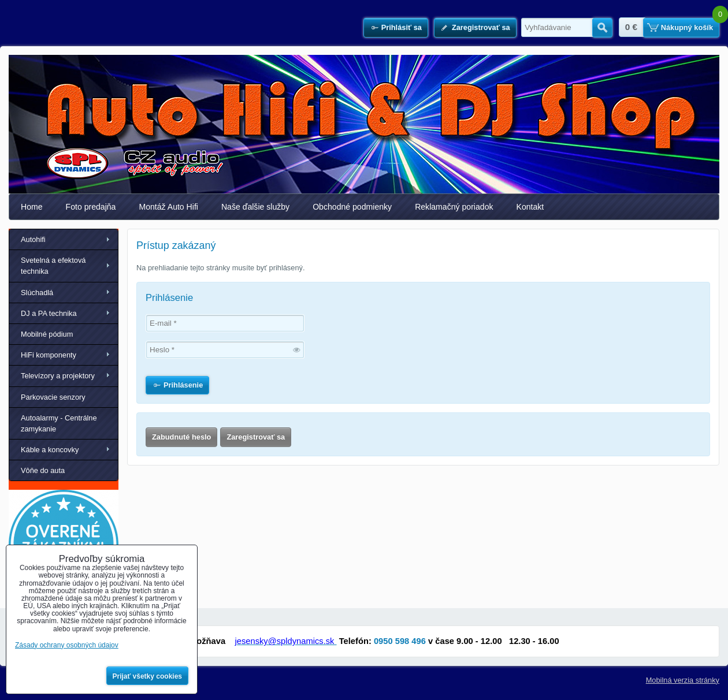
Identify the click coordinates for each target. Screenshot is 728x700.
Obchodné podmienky (352, 207)
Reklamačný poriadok (454, 207)
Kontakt (530, 207)
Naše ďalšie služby (255, 207)
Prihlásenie (183, 385)
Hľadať (602, 28)
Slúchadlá (37, 293)
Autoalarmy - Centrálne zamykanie (59, 423)
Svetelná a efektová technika (53, 266)
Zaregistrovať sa (481, 27)
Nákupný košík (687, 27)
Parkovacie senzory (53, 397)
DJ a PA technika (49, 313)
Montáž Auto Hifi (168, 207)
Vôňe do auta (43, 470)
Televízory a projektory (58, 376)
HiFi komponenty (49, 355)
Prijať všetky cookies (148, 676)
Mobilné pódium (47, 334)
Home (32, 207)
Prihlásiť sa (402, 27)
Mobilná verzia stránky (683, 680)
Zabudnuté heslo (181, 437)
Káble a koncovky (50, 450)
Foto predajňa (91, 207)
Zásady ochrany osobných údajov (67, 645)
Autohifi (33, 239)
